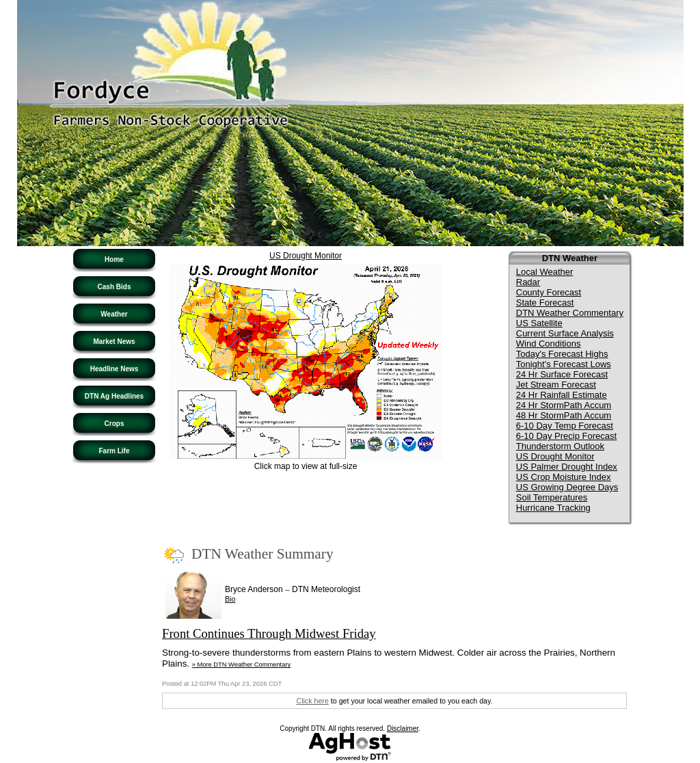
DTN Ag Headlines (114, 396)
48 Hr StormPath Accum (564, 415)
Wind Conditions (549, 344)
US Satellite (539, 323)
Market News (114, 342)
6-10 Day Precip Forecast (566, 436)
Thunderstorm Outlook (560, 446)
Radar (528, 282)
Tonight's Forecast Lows (564, 364)
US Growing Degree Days (567, 487)
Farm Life (114, 451)
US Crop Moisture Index (564, 477)
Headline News (115, 369)
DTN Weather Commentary (570, 313)
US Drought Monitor (306, 256)
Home (114, 259)
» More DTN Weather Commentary (241, 665)
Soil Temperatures (552, 497)
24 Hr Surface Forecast (562, 374)
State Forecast (545, 303)
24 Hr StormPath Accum (564, 405)
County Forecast (549, 292)
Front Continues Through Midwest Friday (269, 633)
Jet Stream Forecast (556, 385)
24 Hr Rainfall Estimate (562, 395)
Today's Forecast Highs (562, 354)
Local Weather (545, 272)
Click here (312, 701)
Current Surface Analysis (565, 333)
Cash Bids (115, 287)
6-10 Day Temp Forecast (565, 426)
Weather (114, 314)
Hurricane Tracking (553, 508)
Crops (115, 424)
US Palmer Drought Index (567, 467)
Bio (230, 599)
